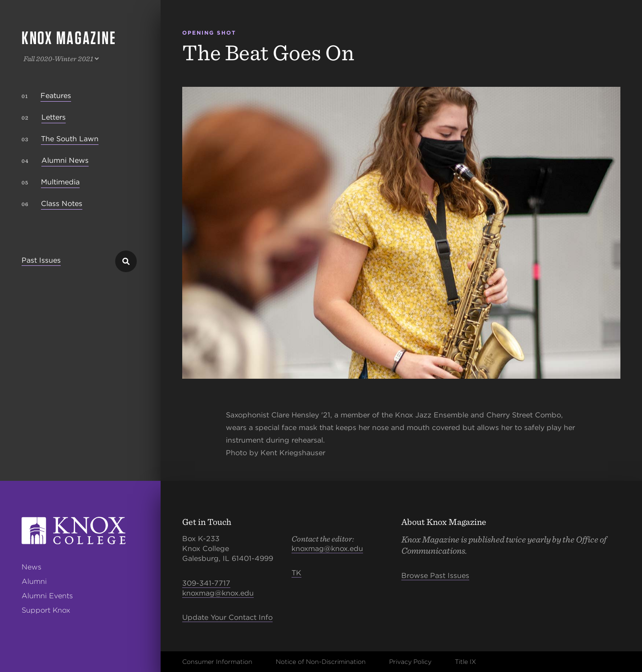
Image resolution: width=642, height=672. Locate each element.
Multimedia (60, 182)
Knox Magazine (69, 38)
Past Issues (41, 261)
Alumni (34, 581)
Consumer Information (217, 662)
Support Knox (46, 610)
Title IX (465, 662)
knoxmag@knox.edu (218, 593)
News (31, 567)
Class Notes (62, 204)
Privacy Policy (410, 662)
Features (56, 96)
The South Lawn (70, 139)
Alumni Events (47, 596)
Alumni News (65, 160)
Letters (54, 117)
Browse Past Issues (435, 576)
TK (296, 573)
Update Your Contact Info (227, 617)
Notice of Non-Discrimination (321, 662)
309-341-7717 (206, 583)
